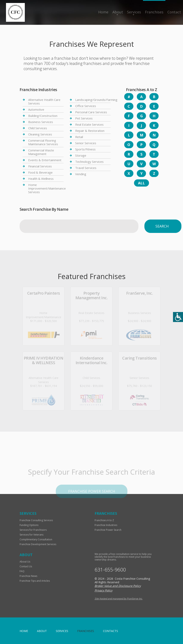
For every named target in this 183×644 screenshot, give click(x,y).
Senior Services (86, 143)
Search (162, 226)
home (24, 631)
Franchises (154, 12)
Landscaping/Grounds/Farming (96, 100)
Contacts (110, 631)
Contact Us (26, 566)
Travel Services (86, 168)
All (141, 183)
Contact (174, 12)
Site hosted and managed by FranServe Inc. (119, 599)
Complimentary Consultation (36, 539)
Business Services (41, 122)
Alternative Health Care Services (44, 102)
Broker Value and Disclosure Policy (118, 586)
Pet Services (84, 118)
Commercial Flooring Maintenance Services (43, 142)
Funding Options (29, 525)
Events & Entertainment (45, 160)
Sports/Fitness (85, 149)
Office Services (86, 106)
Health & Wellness (41, 179)
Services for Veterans (31, 535)
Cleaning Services (40, 134)
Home (103, 12)
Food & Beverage (40, 172)
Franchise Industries (106, 525)
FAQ (22, 571)
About (118, 12)
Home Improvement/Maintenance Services (47, 188)
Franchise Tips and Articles (35, 581)
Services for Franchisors (33, 530)
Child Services (38, 128)
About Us (25, 562)
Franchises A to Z (104, 520)
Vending (81, 174)
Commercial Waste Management (41, 152)
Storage (81, 155)
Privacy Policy (103, 590)
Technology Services (89, 162)
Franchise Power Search (108, 530)
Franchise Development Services (38, 544)
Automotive (36, 109)
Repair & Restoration (90, 131)
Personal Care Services (91, 112)
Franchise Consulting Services (36, 520)
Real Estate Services (89, 124)
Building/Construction (43, 116)
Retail (79, 137)
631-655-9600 (110, 570)
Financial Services (40, 166)
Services (134, 12)
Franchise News (28, 576)
